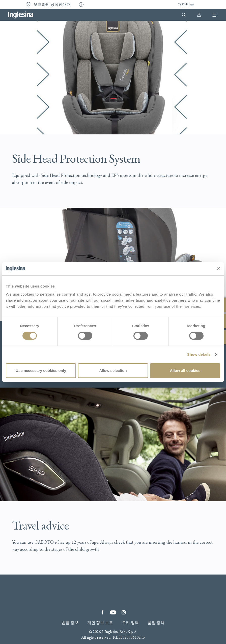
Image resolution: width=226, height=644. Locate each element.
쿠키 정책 (130, 623)
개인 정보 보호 (100, 623)
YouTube (113, 612)
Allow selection (113, 371)
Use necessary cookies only (41, 371)
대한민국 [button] (186, 4)
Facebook (102, 612)
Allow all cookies (185, 371)
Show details (199, 354)
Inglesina (21, 15)
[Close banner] (218, 269)
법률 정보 (70, 623)
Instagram (124, 612)
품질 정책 (156, 623)
